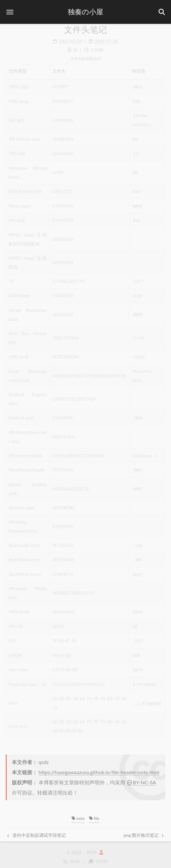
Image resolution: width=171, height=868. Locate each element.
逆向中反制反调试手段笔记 (37, 831)
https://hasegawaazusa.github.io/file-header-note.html (99, 768)
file (94, 814)
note (78, 814)
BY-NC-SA (141, 778)
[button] (10, 12)
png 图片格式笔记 (144, 831)
